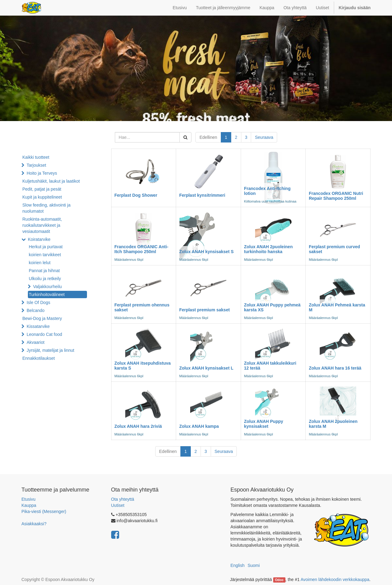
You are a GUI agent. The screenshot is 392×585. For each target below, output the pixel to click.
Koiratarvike (39, 239)
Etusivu (28, 499)
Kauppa (29, 505)
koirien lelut (40, 263)
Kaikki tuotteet (36, 157)
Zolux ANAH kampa (199, 426)
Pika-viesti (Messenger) (44, 511)
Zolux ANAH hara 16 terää (335, 368)
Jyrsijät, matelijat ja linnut (51, 350)
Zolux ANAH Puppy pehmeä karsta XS (272, 307)
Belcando (36, 310)
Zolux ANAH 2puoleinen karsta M (333, 424)
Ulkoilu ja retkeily (45, 279)
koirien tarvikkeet (45, 255)
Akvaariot (36, 342)
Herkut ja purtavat (46, 247)
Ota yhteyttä (123, 499)
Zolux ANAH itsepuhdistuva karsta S (143, 365)
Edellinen (208, 137)
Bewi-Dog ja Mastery (42, 318)
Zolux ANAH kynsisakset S (206, 252)
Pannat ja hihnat (44, 271)
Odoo (279, 580)
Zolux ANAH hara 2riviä (138, 426)
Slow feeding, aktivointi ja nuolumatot (46, 208)
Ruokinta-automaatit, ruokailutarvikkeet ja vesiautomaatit (42, 225)
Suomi (254, 565)
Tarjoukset (36, 165)
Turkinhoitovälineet (47, 294)
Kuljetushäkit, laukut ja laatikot (51, 181)
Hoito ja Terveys (42, 173)
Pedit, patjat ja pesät (42, 189)
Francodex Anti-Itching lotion (267, 191)
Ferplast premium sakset (204, 310)
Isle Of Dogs (38, 302)
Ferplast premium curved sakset (334, 249)
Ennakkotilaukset (39, 358)
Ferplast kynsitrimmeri (202, 195)
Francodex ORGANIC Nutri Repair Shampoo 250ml (336, 196)
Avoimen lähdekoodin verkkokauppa (335, 579)
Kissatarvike (38, 326)
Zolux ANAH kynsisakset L (206, 368)
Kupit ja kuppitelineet (42, 197)
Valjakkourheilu (47, 287)
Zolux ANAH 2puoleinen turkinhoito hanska (268, 249)
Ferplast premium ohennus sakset (142, 307)
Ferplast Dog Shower (136, 195)
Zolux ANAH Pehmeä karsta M (337, 307)
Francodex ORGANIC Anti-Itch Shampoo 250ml (141, 249)
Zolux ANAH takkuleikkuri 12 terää (270, 365)
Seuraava (264, 137)
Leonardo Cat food (44, 334)
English (238, 565)
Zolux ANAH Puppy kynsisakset (264, 424)
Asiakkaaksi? (34, 524)
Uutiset (118, 505)
